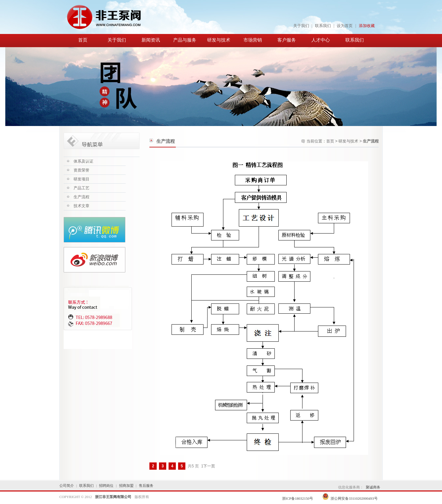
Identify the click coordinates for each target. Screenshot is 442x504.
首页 (83, 40)
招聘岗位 (106, 486)
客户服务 (287, 40)
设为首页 (345, 26)
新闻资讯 (151, 40)
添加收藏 (367, 26)
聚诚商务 (373, 487)
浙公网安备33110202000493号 (350, 498)
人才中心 (321, 40)
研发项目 (81, 179)
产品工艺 (81, 188)
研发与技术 (219, 40)
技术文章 (81, 206)
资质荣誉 (81, 170)
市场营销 (253, 40)
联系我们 (323, 26)
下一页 (209, 466)
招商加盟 (126, 486)
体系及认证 (83, 161)
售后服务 (146, 486)
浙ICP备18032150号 (298, 498)
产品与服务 (185, 40)
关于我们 (301, 26)
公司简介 (67, 486)
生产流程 (81, 197)
